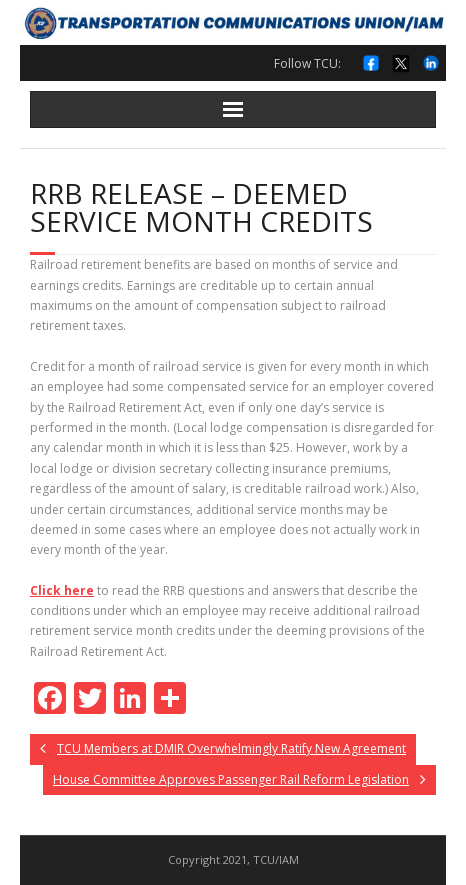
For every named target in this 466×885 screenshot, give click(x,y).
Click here (62, 590)
